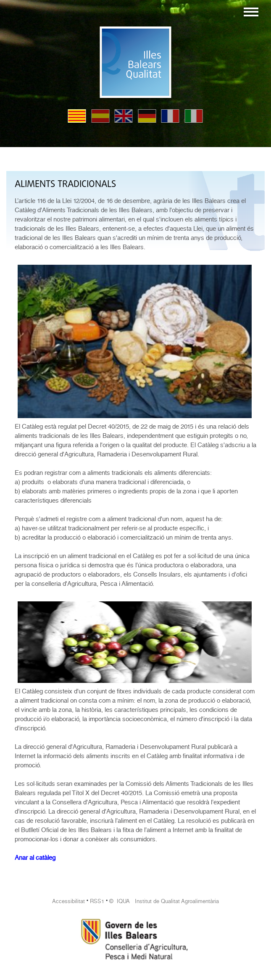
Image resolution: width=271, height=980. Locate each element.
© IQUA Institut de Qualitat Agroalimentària (164, 901)
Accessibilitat (68, 901)
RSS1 (97, 901)
